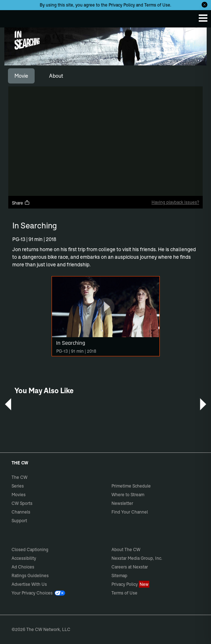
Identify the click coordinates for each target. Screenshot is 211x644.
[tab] (21, 76)
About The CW (126, 549)
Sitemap (119, 576)
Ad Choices (23, 567)
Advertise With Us (29, 584)
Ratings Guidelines (30, 576)
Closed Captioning (30, 549)
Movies (19, 495)
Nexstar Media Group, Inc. (137, 558)
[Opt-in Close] (205, 5)
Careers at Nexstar (130, 567)
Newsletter (122, 503)
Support (19, 521)
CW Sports (22, 503)
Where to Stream (128, 495)
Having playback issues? (175, 202)
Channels (21, 512)
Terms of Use (157, 5)
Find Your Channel (130, 512)
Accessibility (24, 558)
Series (18, 486)
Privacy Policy (122, 5)
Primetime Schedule (131, 486)
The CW (13, 17)
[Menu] (203, 18)
